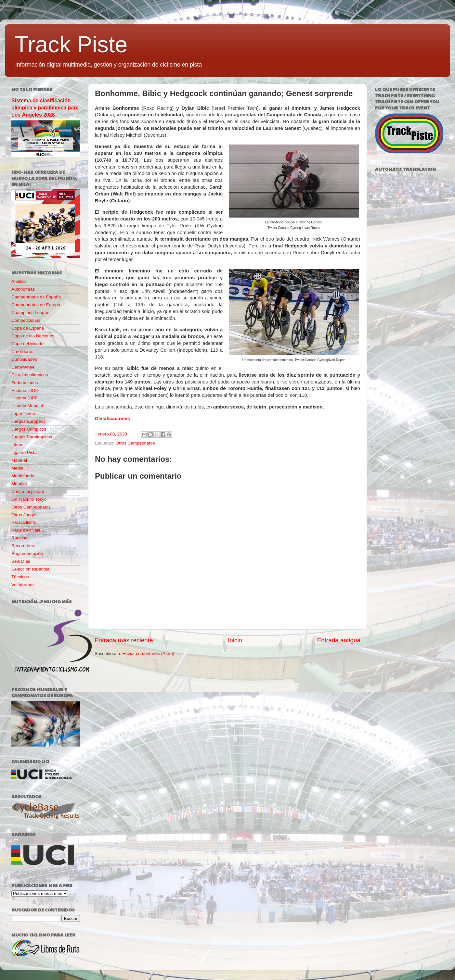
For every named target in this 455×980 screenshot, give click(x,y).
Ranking (19, 538)
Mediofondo (23, 476)
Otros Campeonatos (135, 443)
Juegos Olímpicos (29, 429)
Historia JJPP (25, 398)
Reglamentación (27, 553)
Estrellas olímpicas (30, 375)
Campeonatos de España (36, 297)
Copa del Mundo (27, 344)
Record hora (23, 546)
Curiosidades (24, 359)
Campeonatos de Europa (36, 305)
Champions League (30, 313)
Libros (17, 445)
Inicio (235, 640)
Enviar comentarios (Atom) (149, 653)
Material (19, 460)
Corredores (22, 352)
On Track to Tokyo (29, 499)
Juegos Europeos (28, 421)
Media (17, 468)
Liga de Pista (24, 452)
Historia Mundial (27, 406)
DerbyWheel (23, 367)
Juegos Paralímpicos (32, 437)
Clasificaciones (112, 419)
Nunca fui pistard (28, 491)
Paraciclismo (24, 522)
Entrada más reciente (124, 640)
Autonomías (23, 289)
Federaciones (25, 383)
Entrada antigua (339, 640)
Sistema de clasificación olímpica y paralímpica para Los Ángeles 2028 (45, 108)
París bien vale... (28, 530)
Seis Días (21, 561)
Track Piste (71, 44)
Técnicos (20, 577)
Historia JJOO (25, 390)
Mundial (19, 484)
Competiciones (26, 320)
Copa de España (28, 328)
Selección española (30, 569)
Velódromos (23, 585)
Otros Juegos (24, 515)
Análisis (19, 281)
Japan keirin (23, 414)
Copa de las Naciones (33, 336)
